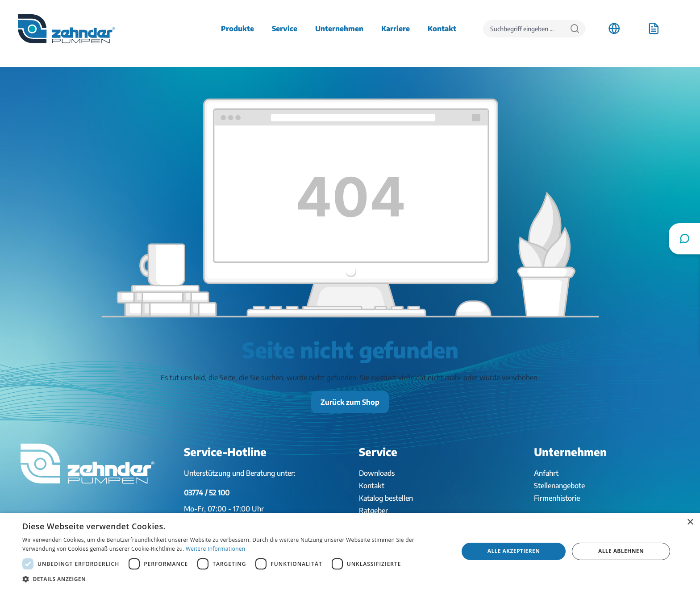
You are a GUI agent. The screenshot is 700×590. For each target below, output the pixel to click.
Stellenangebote (559, 486)
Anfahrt (546, 473)
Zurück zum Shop (350, 402)
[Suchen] (575, 29)
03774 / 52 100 (207, 493)
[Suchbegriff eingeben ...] (524, 29)
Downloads (377, 473)
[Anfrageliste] (654, 29)
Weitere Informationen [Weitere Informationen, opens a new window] (216, 549)
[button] (234, 579)
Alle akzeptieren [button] (514, 551)
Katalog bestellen (386, 498)
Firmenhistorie (557, 498)
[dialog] (350, 551)
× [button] (690, 522)
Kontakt (372, 486)
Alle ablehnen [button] (621, 551)
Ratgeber (373, 511)
